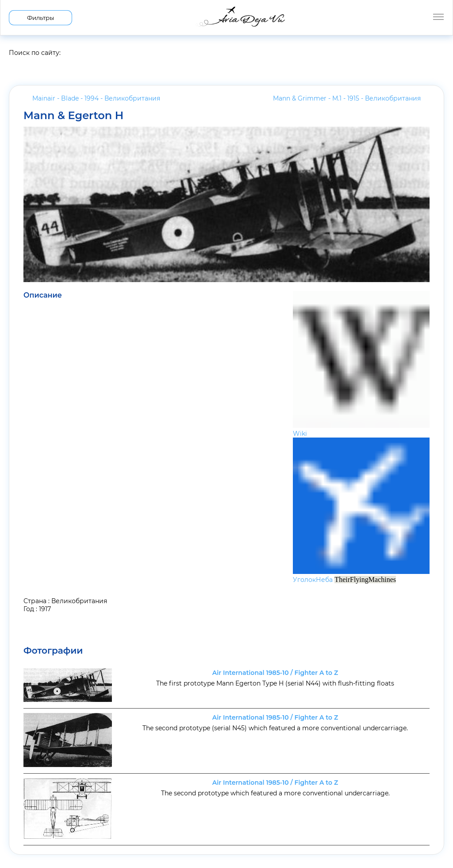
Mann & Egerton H (73, 116)
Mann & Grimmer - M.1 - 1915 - (347, 98)
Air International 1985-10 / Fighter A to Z (275, 673)
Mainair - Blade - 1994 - (96, 98)
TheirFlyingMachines (365, 579)
